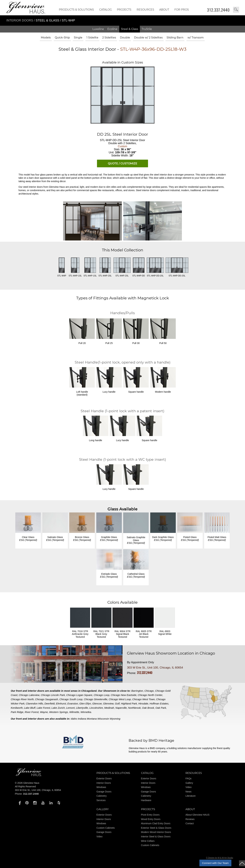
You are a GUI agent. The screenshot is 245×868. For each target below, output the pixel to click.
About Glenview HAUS (197, 815)
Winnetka (86, 712)
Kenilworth (17, 708)
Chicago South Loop (71, 699)
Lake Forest (43, 708)
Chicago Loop (101, 695)
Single (78, 38)
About (164, 10)
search (236, 10)
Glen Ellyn (85, 704)
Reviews (190, 819)
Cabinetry (102, 796)
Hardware (146, 800)
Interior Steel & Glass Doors (156, 837)
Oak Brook (148, 708)
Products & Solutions (76, 10)
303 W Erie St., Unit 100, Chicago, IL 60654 (155, 668)
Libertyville (82, 708)
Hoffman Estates (159, 704)
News (188, 792)
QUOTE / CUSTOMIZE (123, 163)
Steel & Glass (130, 29)
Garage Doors (104, 792)
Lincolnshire (96, 708)
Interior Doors (20, 20)
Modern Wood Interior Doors (156, 832)
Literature (190, 796)
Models (46, 38)
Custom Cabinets (106, 828)
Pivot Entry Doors (150, 815)
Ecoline (112, 29)
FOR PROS (182, 10)
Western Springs (59, 712)
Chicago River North (22, 699)
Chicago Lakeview (29, 695)
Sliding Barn (175, 38)
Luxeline (98, 29)
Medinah (109, 708)
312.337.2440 (218, 10)
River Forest (32, 712)
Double (125, 38)
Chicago (149, 691)
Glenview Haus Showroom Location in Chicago (171, 653)
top (242, 863)
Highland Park (129, 704)
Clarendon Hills (35, 704)
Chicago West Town (144, 699)
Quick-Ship (62, 38)
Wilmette (74, 712)
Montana (92, 719)
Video (189, 787)
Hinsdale (143, 704)
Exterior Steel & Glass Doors (156, 828)
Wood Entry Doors (151, 819)
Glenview (108, 704)
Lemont (70, 708)
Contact (190, 823)
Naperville (121, 708)
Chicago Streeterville (96, 699)
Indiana (82, 719)
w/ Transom (196, 38)
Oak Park (161, 708)
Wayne (44, 712)
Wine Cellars (148, 841)
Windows (101, 787)
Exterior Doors (104, 778)
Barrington (137, 691)
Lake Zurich (58, 708)
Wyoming (115, 719)
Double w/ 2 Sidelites (148, 38)
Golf (117, 704)
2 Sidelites (109, 38)
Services (101, 800)
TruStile (147, 29)
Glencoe (97, 704)
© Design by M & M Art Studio (220, 858)
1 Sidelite (92, 38)
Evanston (73, 704)
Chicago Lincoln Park (53, 695)
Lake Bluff (30, 708)
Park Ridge (17, 712)
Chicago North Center (150, 695)
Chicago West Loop (120, 699)
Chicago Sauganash (47, 699)
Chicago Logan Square (79, 695)
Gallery (189, 783)
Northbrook (134, 708)
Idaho (74, 719)
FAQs (188, 778)
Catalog (105, 10)
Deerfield (50, 704)
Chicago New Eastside (124, 695)
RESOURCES (145, 10)
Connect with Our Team (215, 863)
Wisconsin (103, 719)
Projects (124, 10)
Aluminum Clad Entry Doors (156, 823)
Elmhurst (61, 704)
